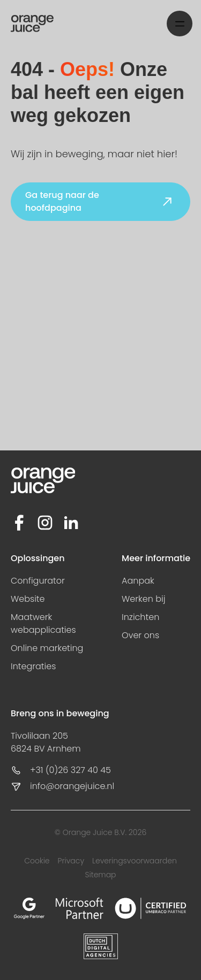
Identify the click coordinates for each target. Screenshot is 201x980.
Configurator (38, 581)
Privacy (71, 861)
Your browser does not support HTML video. (100, 350)
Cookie (37, 861)
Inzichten (140, 617)
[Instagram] (45, 523)
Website (28, 599)
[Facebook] (19, 523)
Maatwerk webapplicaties (43, 623)
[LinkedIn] (71, 523)
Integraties (33, 666)
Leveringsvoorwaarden (135, 861)
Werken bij (143, 599)
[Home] (32, 24)
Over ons (140, 635)
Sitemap (100, 875)
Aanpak (138, 581)
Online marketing (47, 648)
